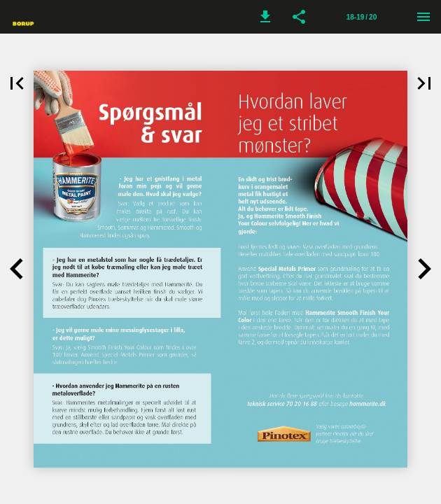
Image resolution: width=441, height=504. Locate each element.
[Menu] (423, 17)
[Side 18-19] (361, 17)
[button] (265, 17)
